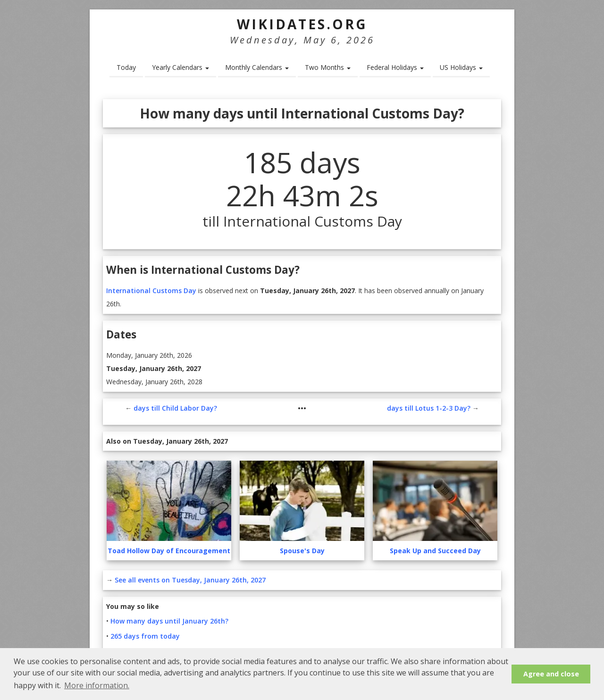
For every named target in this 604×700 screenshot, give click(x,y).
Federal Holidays (395, 67)
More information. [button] (97, 685)
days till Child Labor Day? (175, 408)
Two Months (328, 67)
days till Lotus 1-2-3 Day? (429, 408)
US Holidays (461, 67)
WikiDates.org (302, 24)
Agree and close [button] (551, 674)
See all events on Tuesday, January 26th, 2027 (190, 580)
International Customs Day (151, 291)
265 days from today (145, 636)
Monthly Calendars (257, 67)
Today (126, 67)
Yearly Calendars (180, 67)
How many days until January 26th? (169, 621)
